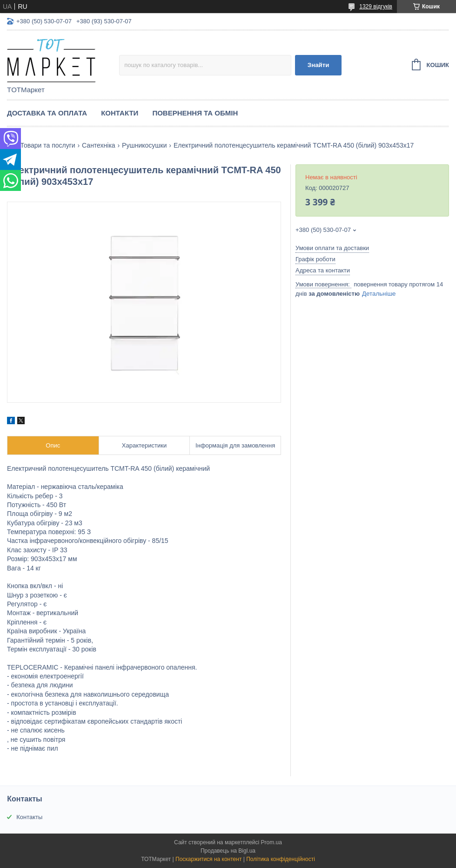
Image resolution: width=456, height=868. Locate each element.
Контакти (120, 113)
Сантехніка (99, 145)
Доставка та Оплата (47, 113)
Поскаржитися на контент (208, 859)
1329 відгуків (376, 7)
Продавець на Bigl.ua (228, 851)
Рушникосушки (144, 145)
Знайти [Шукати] (319, 65)
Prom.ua (272, 842)
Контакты (29, 817)
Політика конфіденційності (281, 859)
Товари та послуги (47, 145)
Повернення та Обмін (195, 113)
